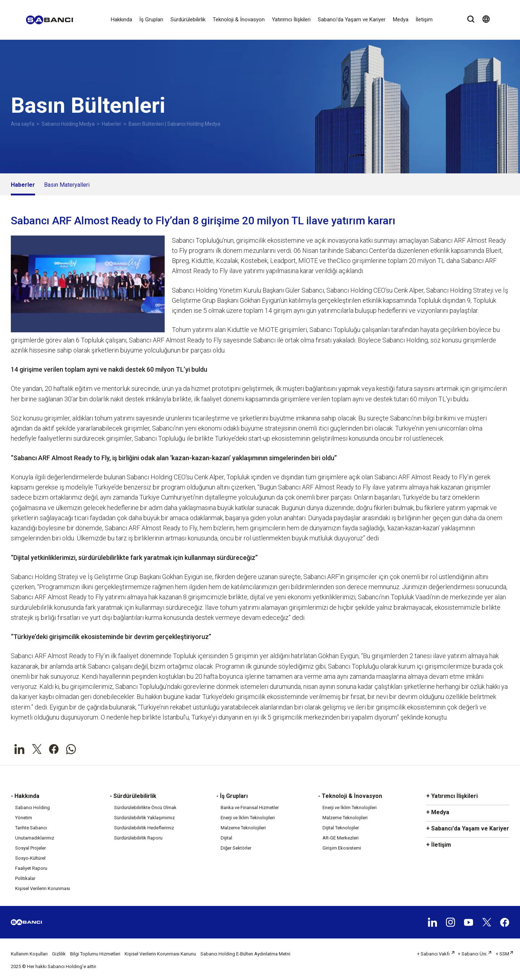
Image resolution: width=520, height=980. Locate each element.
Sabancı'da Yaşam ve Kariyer (352, 20)
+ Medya (438, 812)
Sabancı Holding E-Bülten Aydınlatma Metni (245, 954)
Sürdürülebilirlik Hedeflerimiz (144, 828)
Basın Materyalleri (67, 185)
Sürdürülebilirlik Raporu (138, 838)
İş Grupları (151, 20)
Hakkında (122, 20)
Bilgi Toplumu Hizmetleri (95, 954)
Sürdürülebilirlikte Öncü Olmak (145, 808)
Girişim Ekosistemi (342, 848)
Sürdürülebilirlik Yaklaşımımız (144, 818)
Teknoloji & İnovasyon (239, 20)
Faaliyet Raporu (31, 868)
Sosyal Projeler (31, 848)
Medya (401, 20)
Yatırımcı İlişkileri (291, 20)
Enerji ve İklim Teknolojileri (248, 818)
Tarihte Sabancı (31, 828)
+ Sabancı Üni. (473, 954)
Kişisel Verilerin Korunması (43, 888)
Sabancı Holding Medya (68, 124)
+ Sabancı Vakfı (434, 954)
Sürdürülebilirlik (188, 20)
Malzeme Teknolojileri (243, 828)
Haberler (112, 124)
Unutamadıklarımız (35, 838)
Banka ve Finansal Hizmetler (250, 808)
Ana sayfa (23, 124)
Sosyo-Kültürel (30, 858)
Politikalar (25, 878)
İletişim (424, 20)
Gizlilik (59, 954)
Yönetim (24, 818)
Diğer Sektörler (236, 848)
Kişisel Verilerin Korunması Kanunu (160, 954)
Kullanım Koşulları (29, 954)
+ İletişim (439, 845)
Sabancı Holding (32, 808)
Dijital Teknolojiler (341, 828)
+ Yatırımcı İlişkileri (452, 796)
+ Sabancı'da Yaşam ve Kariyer (468, 828)
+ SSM (502, 954)
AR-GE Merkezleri (341, 838)
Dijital (226, 838)
